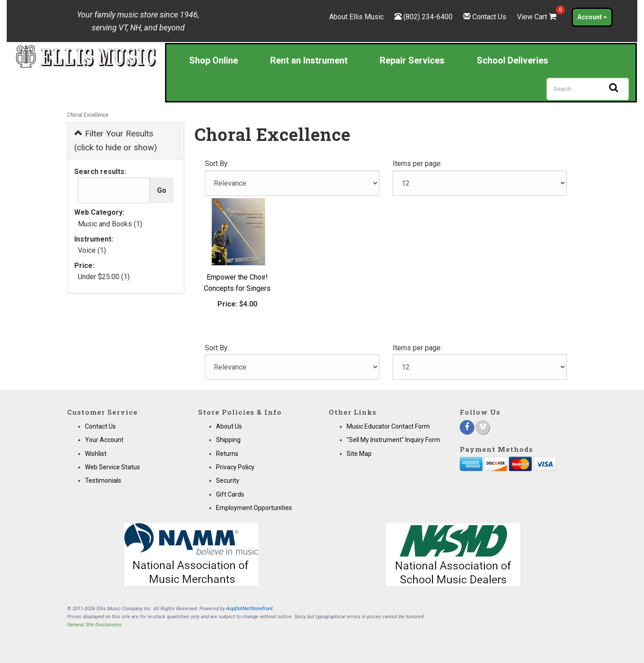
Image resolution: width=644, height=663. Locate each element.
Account (592, 17)
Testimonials (103, 480)
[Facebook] (467, 427)
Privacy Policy (235, 467)
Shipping (228, 440)
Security (228, 480)
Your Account (104, 440)
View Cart (538, 17)
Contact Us (489, 17)
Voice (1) (92, 250)
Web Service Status (112, 467)
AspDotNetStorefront (250, 609)
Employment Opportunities (254, 508)
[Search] (588, 89)
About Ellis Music (356, 17)
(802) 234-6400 (428, 17)
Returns (227, 454)
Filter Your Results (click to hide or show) (116, 140)
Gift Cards (230, 494)
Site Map (359, 454)
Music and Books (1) (110, 224)
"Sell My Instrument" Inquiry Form (393, 440)
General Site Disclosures (94, 625)
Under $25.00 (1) (104, 277)
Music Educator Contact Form (388, 426)
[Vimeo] (483, 427)
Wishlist (96, 454)
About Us (229, 426)
